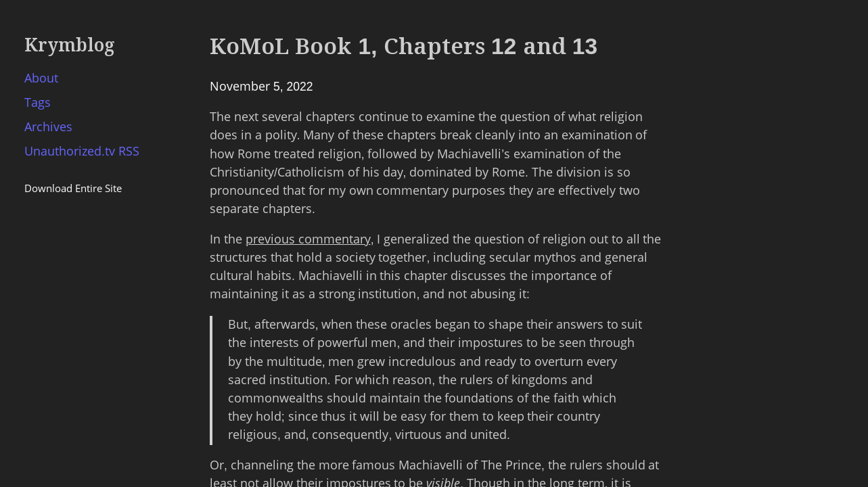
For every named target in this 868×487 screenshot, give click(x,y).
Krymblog (70, 45)
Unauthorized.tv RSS (82, 152)
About (41, 78)
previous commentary (308, 239)
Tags (38, 103)
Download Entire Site (73, 188)
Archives (48, 127)
